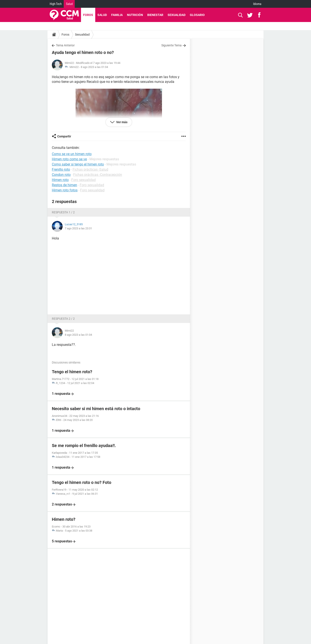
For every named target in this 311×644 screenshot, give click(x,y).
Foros (88, 15)
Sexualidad (177, 15)
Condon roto (61, 175)
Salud (69, 4)
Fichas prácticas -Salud (90, 169)
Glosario (197, 15)
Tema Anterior (65, 45)
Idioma (257, 4)
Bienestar (155, 15)
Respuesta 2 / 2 (63, 319)
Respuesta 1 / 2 (63, 212)
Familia (117, 15)
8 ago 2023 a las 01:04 (94, 67)
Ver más (121, 122)
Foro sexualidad (83, 180)
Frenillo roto (61, 169)
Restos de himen (64, 185)
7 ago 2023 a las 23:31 (78, 228)
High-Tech (56, 4)
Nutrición (135, 15)
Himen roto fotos (65, 190)
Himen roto (60, 180)
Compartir (64, 136)
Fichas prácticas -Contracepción (98, 175)
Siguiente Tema (171, 45)
